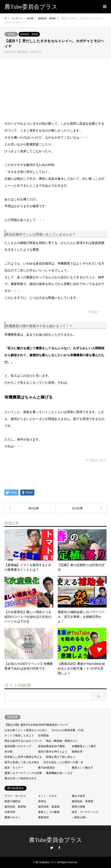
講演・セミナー (14, 768)
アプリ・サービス (15, 796)
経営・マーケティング (85, 812)
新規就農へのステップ (18, 746)
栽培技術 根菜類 (15, 807)
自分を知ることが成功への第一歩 (63, 762)
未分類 (11, 34)
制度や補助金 (12, 801)
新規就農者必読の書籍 (51, 746)
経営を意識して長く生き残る (22, 762)
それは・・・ (97, 312)
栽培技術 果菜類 (29, 34)
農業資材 (43, 817)
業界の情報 (78, 807)
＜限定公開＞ (80, 817)
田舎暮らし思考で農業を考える (23, 757)
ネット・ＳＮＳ (47, 796)
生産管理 (10, 812)
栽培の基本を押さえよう (53, 752)
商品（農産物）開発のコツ (62, 741)
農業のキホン (12, 817)
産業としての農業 (49, 812)
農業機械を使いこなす (59, 773)
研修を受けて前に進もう (61, 757)
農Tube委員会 (46, 768)
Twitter (52, 848)
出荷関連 (43, 736)
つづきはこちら (96, 460)
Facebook (59, 848)
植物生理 (77, 752)
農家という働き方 (82, 768)
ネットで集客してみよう (19, 736)
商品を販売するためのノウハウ (23, 741)
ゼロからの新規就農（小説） (69, 730)
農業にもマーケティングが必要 (23, 773)
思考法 (42, 801)
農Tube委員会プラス (55, 840)
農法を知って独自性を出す (21, 778)
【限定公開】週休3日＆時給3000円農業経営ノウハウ (36, 725)
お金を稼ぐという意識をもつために (26, 730)
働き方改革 (78, 796)
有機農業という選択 (84, 746)
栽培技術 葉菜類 (49, 807)
